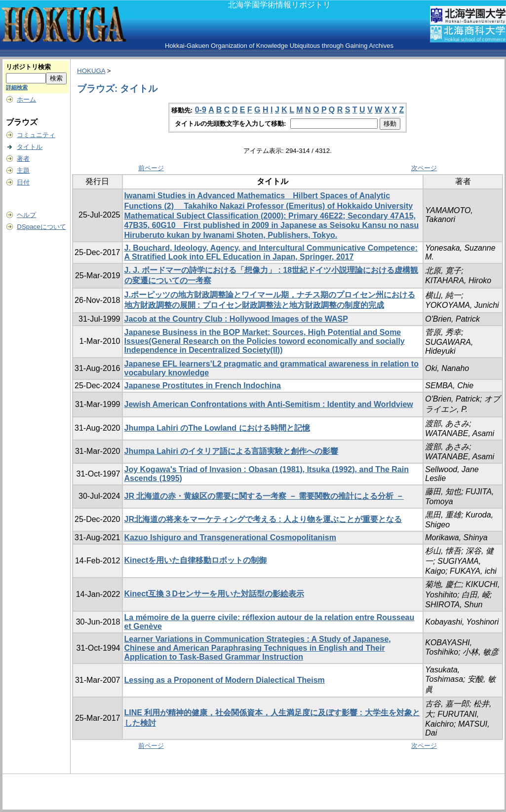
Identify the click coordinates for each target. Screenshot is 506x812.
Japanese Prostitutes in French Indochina (203, 386)
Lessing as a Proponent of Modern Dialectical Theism (225, 680)
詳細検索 (17, 87)
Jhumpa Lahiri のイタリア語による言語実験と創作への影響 (232, 451)
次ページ (424, 168)
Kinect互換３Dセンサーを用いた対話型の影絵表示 (214, 594)
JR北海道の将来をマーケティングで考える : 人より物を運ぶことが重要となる (263, 519)
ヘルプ (26, 215)
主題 (23, 170)
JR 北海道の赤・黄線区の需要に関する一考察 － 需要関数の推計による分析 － (264, 496)
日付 (23, 182)
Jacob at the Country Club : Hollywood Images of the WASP (236, 319)
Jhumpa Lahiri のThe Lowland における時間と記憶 (217, 428)
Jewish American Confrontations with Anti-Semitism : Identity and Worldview (269, 404)
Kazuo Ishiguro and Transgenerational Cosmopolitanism (230, 537)
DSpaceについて (41, 227)
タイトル (30, 147)
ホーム (26, 99)
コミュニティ (36, 135)
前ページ (151, 168)
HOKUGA (91, 71)
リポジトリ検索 (28, 67)
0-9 (201, 110)
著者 (23, 159)
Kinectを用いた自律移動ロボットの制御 (196, 560)
